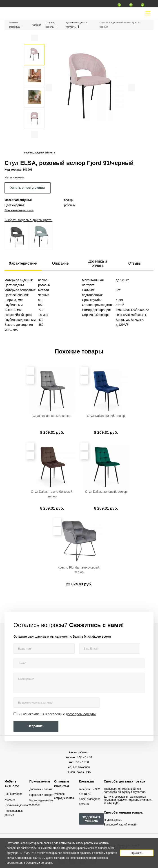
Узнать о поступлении (28, 188)
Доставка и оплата (41, 789)
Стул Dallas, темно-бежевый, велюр (52, 494)
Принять (137, 853)
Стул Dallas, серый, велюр (52, 416)
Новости (10, 800)
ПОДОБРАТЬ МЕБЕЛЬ (91, 819)
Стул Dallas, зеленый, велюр (106, 492)
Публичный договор (17, 805)
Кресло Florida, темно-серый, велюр (79, 570)
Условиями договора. (40, 863)
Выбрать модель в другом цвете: (28, 220)
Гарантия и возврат (42, 795)
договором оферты (81, 714)
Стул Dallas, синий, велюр (106, 416)
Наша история (13, 794)
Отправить (36, 726)
